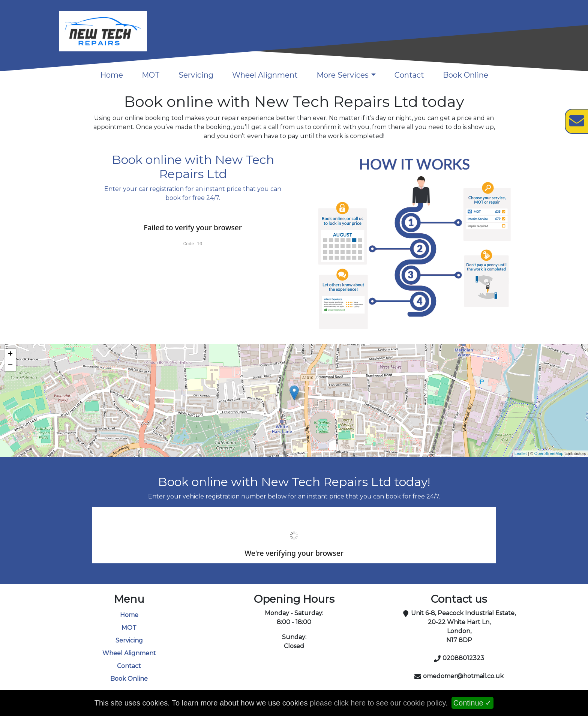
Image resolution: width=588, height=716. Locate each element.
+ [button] (10, 354)
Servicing (196, 75)
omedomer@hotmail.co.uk (463, 676)
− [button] (10, 366)
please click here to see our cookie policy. (379, 703)
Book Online (466, 75)
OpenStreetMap (549, 453)
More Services (343, 75)
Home (112, 75)
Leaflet (521, 453)
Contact (409, 75)
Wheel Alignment (265, 75)
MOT (151, 75)
